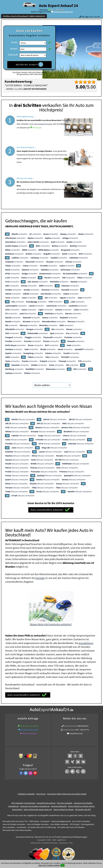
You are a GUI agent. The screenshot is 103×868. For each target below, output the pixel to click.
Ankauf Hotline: (69, 728)
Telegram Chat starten (29, 728)
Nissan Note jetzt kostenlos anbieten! (51, 623)
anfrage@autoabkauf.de (63, 12)
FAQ (71, 841)
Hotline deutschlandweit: (24, 16)
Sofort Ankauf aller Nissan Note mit (38, 808)
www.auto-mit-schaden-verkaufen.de (35, 805)
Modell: (14, 49)
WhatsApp (37, 135)
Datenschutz (36, 841)
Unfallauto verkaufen (26, 793)
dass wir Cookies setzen (49, 865)
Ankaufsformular (76, 732)
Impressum (63, 841)
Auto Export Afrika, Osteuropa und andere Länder (67, 793)
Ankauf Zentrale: (70, 725)
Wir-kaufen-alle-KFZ (83, 808)
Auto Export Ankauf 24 (58, 6)
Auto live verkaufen (65, 802)
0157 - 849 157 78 (57, 10)
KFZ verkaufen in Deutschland (24, 802)
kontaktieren (86, 642)
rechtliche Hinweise (50, 841)
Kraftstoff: (13, 55)
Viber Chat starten (29, 732)
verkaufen (19, 233)
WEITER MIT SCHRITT (29, 64)
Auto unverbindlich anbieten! (50, 509)
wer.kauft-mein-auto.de (46, 802)
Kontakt (40, 577)
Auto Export (41, 793)
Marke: (15, 42)
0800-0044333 (83, 725)
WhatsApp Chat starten (29, 725)
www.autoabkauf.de (59, 805)
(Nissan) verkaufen (23, 418)
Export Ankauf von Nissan (64, 808)
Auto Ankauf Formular (43, 132)
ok (63, 865)
